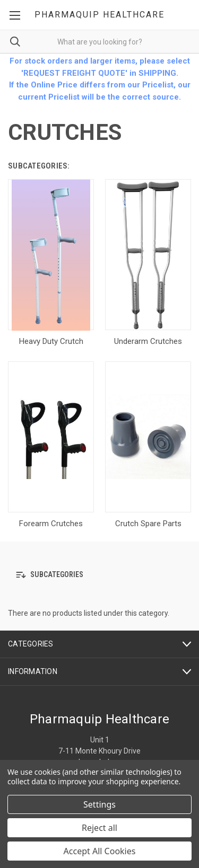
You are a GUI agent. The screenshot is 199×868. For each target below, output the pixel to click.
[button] (99, 575)
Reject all (99, 828)
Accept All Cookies (100, 851)
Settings (99, 804)
